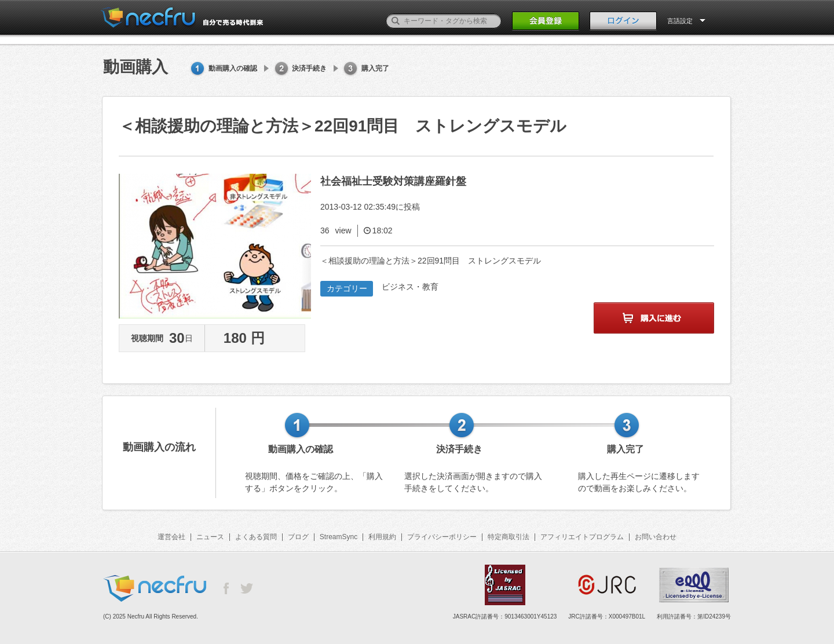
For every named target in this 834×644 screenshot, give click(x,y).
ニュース (210, 537)
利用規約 (382, 537)
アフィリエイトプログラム (582, 537)
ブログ (298, 537)
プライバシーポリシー (442, 537)
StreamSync (339, 537)
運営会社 (171, 537)
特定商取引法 (509, 537)
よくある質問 (256, 537)
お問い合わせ (656, 537)
